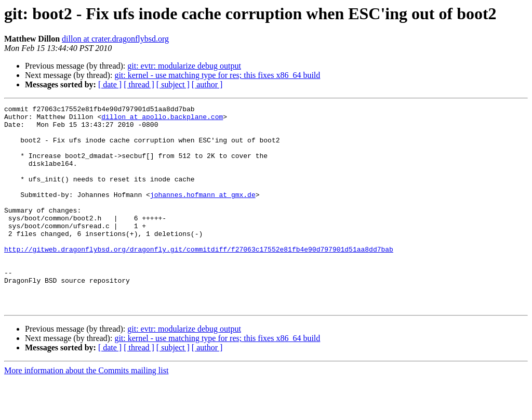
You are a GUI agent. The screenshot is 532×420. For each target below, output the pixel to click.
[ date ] (110, 84)
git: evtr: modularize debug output (184, 66)
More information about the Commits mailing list (86, 411)
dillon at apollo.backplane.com (162, 120)
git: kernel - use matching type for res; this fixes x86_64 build (217, 75)
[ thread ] (139, 84)
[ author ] (207, 84)
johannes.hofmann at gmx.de (203, 213)
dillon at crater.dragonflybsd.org (115, 39)
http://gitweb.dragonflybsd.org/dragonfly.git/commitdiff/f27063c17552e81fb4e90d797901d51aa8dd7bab (199, 279)
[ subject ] (173, 84)
